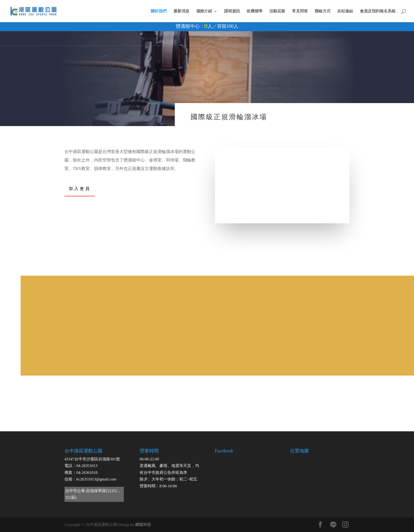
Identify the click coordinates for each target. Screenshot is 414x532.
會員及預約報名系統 (378, 11)
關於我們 (159, 11)
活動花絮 (277, 11)
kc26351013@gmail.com (96, 479)
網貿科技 (143, 525)
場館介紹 (204, 11)
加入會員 (80, 188)
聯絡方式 (323, 11)
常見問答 (300, 11)
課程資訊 (232, 11)
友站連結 (345, 11)
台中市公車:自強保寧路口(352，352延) (93, 494)
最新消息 (181, 11)
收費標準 (255, 11)
